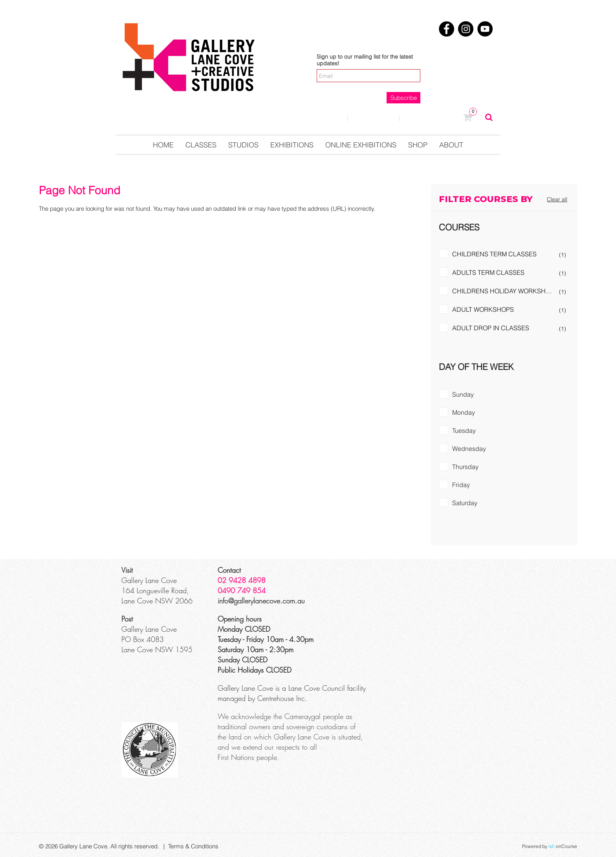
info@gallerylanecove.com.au (261, 601)
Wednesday (469, 449)
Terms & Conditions (193, 846)
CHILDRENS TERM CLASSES (494, 254)
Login (326, 118)
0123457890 (432, 118)
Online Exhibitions (361, 145)
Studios (243, 145)
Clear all (557, 199)
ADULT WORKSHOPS (483, 309)
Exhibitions (292, 145)
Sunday (463, 394)
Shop (418, 145)
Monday (464, 412)
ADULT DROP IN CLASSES (491, 328)
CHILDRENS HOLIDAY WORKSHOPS (505, 291)
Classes (201, 145)
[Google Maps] (436, 594)
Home (163, 145)
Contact (373, 118)
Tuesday (464, 430)
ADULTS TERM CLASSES (488, 272)
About (451, 145)
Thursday (465, 467)
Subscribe (404, 98)
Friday (461, 485)
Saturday (465, 503)
